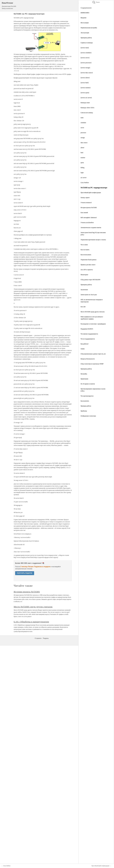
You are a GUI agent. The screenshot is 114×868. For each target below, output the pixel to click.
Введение (83, 18)
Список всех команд (87, 113)
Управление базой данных (88, 260)
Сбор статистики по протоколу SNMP (92, 364)
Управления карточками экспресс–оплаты (93, 240)
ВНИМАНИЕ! (85, 13)
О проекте (38, 638)
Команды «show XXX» (88, 108)
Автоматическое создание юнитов (91, 228)
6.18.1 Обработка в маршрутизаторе (31, 622)
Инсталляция (85, 23)
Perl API (83, 307)
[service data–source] (87, 73)
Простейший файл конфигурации (91, 193)
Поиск (96, 2)
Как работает (85, 344)
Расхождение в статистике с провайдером (93, 324)
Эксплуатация (85, 33)
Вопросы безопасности (88, 359)
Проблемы (84, 411)
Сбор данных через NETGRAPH (90, 280)
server (82, 128)
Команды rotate (85, 103)
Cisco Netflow (85, 183)
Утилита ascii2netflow (87, 223)
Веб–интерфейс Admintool (89, 218)
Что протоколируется (87, 396)
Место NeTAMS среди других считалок (93, 312)
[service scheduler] (86, 53)
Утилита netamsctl (86, 203)
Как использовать (86, 255)
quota (82, 163)
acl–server (84, 178)
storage (83, 138)
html (82, 153)
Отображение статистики (88, 416)
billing (82, 168)
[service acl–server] (86, 98)
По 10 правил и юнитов (88, 384)
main (82, 118)
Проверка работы (86, 406)
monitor (83, 158)
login (82, 173)
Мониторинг (84, 275)
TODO (83, 349)
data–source (84, 143)
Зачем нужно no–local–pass (89, 295)
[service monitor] (86, 88)
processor (83, 133)
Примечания (84, 379)
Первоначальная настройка (89, 28)
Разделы (46, 638)
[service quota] (85, 93)
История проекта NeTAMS (89, 208)
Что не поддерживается (88, 339)
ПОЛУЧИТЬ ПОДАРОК (25, 573)
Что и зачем (84, 245)
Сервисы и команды (87, 43)
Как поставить (85, 250)
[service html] (85, 83)
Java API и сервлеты (87, 270)
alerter (82, 148)
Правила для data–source (88, 265)
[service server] (85, 58)
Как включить (85, 401)
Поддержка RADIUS (87, 329)
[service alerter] (85, 78)
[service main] (85, 48)
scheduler (83, 123)
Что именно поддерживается (89, 334)
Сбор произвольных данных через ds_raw (93, 354)
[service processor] (86, 63)
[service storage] (85, 68)
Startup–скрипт (85, 198)
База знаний (84, 213)
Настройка (84, 374)
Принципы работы (86, 38)
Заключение (84, 290)
